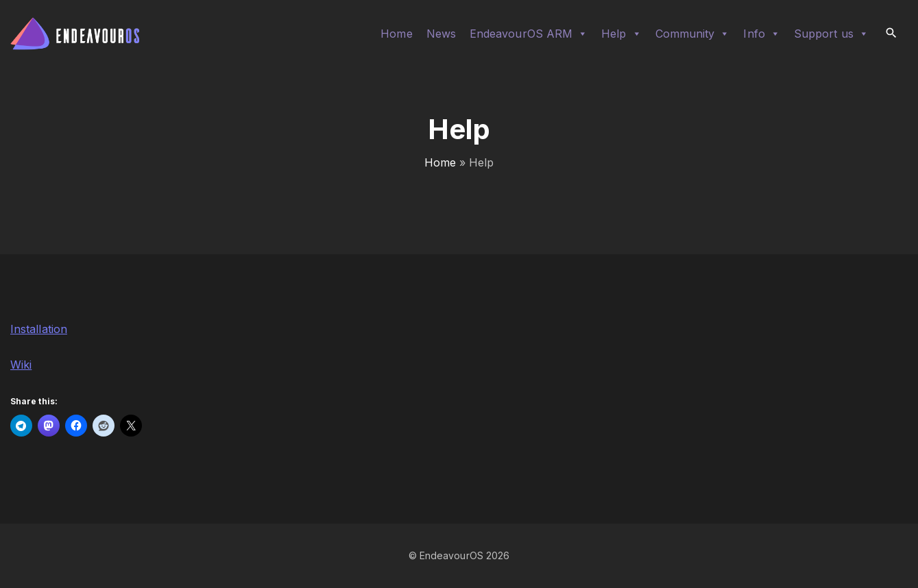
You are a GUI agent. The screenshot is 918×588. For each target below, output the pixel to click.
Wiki (21, 365)
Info (761, 34)
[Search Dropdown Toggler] (892, 33)
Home (396, 34)
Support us (831, 34)
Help (621, 34)
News (441, 34)
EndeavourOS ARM (529, 34)
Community (693, 34)
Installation (39, 329)
